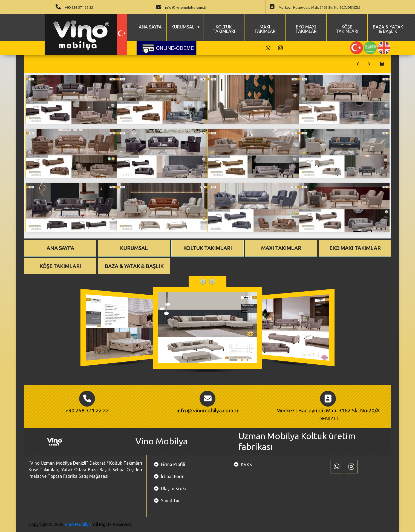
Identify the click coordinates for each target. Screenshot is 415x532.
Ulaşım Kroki (173, 488)
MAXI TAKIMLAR (265, 29)
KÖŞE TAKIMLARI (347, 29)
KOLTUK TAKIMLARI (224, 29)
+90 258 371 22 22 (79, 7)
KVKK (247, 464)
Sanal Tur (170, 501)
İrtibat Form (173, 476)
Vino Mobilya (78, 524)
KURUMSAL (183, 27)
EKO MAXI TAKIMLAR (306, 29)
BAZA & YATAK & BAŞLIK (388, 29)
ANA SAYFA (150, 27)
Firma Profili (173, 464)
